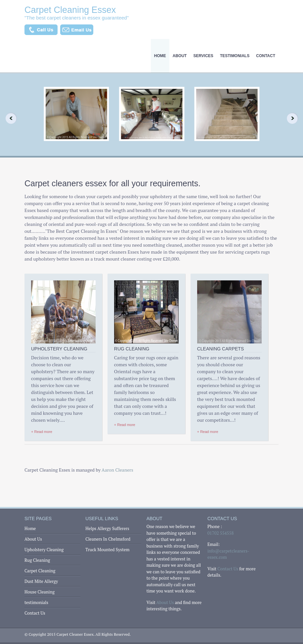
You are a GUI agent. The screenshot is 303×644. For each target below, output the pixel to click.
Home (160, 56)
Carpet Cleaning (40, 571)
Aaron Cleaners (117, 470)
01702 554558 (220, 533)
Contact (266, 56)
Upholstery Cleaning (44, 550)
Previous (9, 118)
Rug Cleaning (37, 560)
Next (294, 118)
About (180, 56)
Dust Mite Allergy (41, 581)
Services (203, 56)
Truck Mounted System (107, 550)
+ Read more (42, 432)
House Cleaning (40, 592)
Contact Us (35, 613)
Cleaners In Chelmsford (108, 539)
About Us (33, 539)
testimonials (235, 56)
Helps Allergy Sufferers (107, 528)
